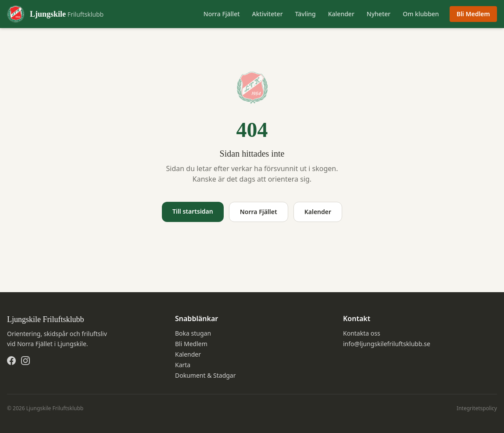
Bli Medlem (473, 14)
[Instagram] (25, 361)
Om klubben (421, 14)
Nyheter (379, 14)
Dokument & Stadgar (206, 375)
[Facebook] (11, 361)
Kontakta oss (362, 333)
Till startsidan (193, 211)
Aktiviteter (268, 14)
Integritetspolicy (477, 408)
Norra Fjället (222, 14)
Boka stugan (193, 333)
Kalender (341, 14)
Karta (183, 365)
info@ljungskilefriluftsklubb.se (387, 344)
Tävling (306, 14)
